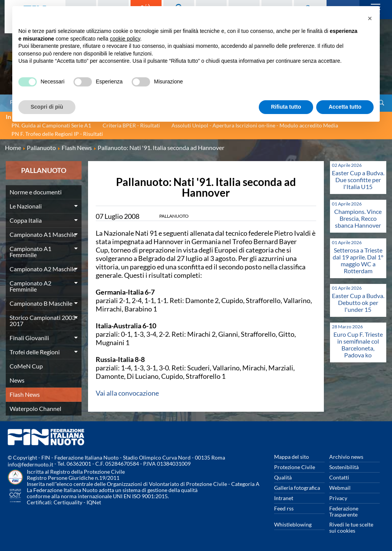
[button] (370, 18)
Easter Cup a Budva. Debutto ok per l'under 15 (358, 302)
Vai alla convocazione (127, 393)
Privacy (338, 498)
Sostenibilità (344, 467)
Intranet (284, 498)
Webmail (340, 488)
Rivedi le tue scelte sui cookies (351, 527)
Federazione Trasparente (344, 511)
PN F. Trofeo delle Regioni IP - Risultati (57, 134)
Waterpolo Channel (35, 408)
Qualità (283, 477)
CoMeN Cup (26, 366)
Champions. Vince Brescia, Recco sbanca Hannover (358, 218)
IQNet (94, 502)
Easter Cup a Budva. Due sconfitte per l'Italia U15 (358, 180)
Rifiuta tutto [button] (286, 107)
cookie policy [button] (125, 39)
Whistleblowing (293, 524)
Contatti (339, 477)
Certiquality (68, 502)
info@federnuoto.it (30, 464)
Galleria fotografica (297, 488)
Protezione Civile (295, 467)
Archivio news (346, 457)
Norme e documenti (36, 192)
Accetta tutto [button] (345, 107)
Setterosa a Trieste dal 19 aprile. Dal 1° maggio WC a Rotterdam (358, 260)
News (17, 380)
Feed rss (284, 508)
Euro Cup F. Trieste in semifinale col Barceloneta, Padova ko (358, 345)
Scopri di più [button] (47, 107)
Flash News (25, 394)
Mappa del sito (292, 457)
